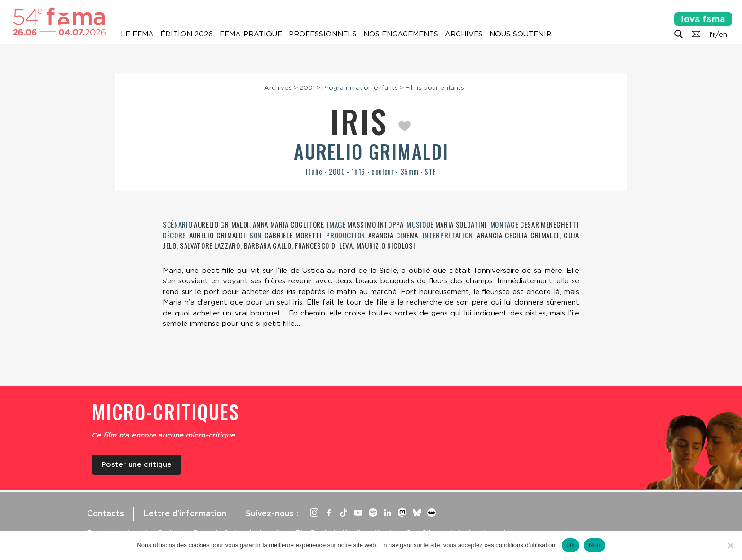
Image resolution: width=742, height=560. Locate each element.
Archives (464, 34)
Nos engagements (401, 34)
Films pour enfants (435, 87)
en (723, 35)
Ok (570, 545)
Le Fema (137, 34)
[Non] (730, 545)
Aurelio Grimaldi (371, 151)
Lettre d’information (185, 513)
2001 (307, 87)
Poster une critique (137, 464)
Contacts (106, 513)
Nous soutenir (520, 34)
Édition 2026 (187, 34)
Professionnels (323, 34)
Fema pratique (251, 34)
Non (595, 545)
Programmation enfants (360, 87)
